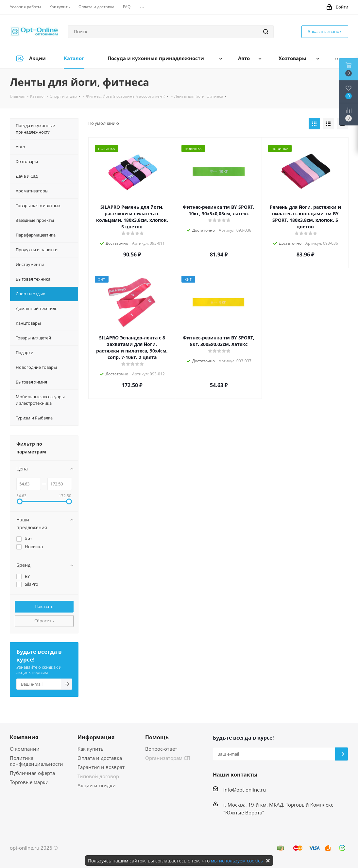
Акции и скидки (97, 785)
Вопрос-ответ (161, 749)
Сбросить (44, 621)
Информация (96, 737)
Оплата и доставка (100, 758)
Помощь (157, 737)
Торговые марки (29, 782)
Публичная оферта (32, 773)
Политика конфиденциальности (36, 761)
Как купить (91, 749)
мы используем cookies (237, 861)
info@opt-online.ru (245, 790)
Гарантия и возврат (101, 767)
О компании (25, 749)
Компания (24, 737)
